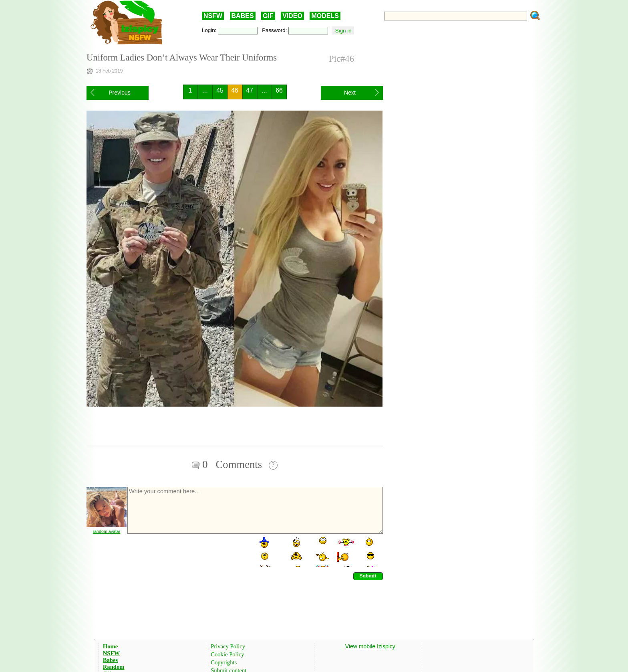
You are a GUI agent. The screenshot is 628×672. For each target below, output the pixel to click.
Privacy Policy (228, 646)
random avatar (107, 531)
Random (114, 667)
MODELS (325, 16)
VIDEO (292, 16)
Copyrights (224, 662)
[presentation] (187, 551)
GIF (268, 16)
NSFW (213, 16)
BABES (243, 16)
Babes (110, 660)
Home (110, 646)
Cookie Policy (227, 654)
